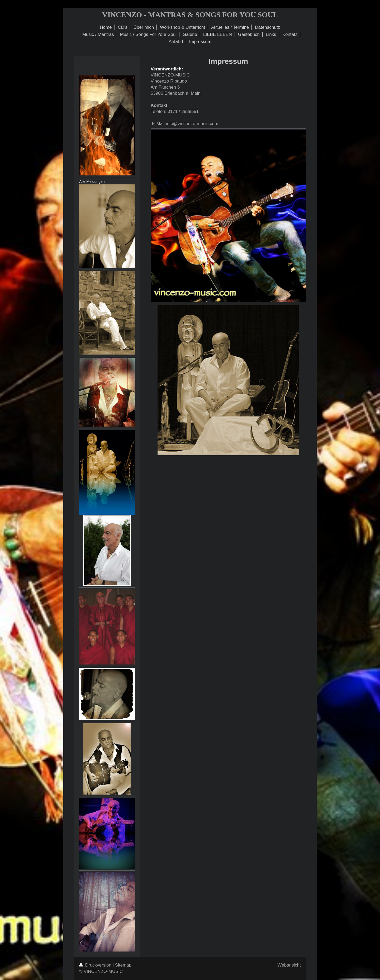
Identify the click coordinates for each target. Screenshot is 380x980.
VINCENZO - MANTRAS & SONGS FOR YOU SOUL (190, 15)
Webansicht (289, 965)
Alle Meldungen (92, 181)
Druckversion (96, 965)
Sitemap (123, 965)
